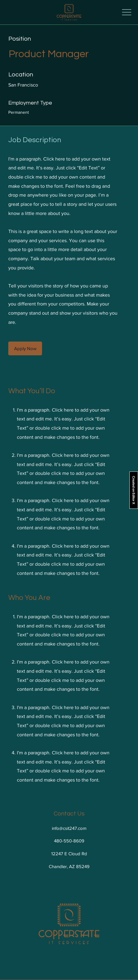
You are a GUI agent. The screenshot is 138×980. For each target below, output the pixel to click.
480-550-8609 (69, 841)
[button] (25, 348)
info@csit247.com (69, 828)
